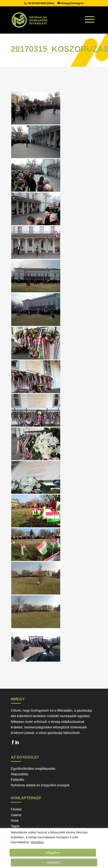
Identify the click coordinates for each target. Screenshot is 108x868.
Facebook (13, 743)
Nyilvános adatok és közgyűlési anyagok (40, 785)
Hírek (15, 821)
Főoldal (16, 809)
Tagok (15, 826)
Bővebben (37, 842)
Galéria (16, 815)
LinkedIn (17, 743)
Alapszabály (20, 774)
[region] (54, 848)
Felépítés (18, 780)
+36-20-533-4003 (37, 3)
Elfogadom (53, 853)
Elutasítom (54, 862)
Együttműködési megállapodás (33, 769)
